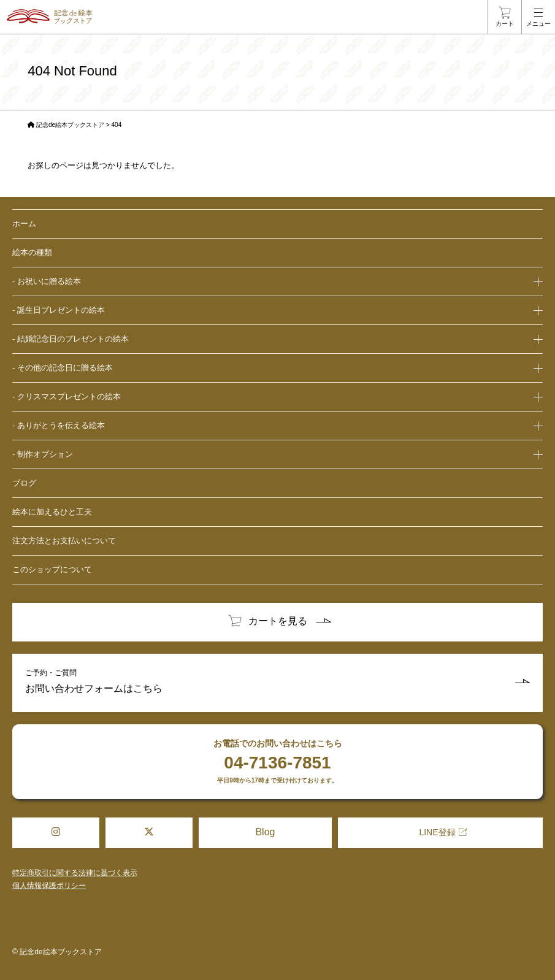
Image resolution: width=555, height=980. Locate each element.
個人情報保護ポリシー (49, 886)
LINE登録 (437, 832)
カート (505, 24)
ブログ (24, 483)
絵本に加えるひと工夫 (52, 512)
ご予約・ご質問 (277, 683)
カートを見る (278, 621)
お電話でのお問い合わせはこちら (277, 762)
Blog (265, 832)
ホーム (24, 224)
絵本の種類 (32, 252)
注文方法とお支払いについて (64, 541)
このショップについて (52, 569)
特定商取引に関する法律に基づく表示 (75, 873)
